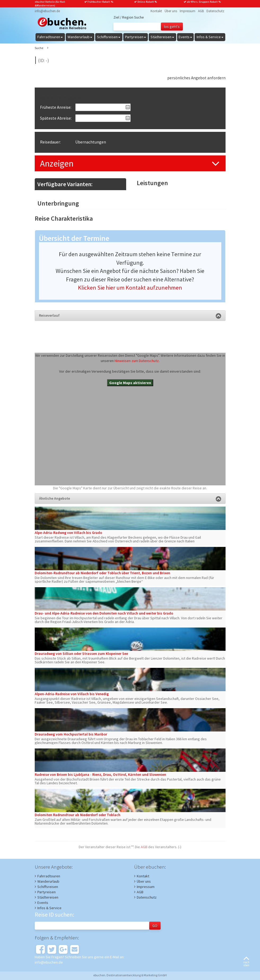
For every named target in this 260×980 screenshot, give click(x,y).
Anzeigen (57, 164)
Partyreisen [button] (136, 37)
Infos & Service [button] (210, 37)
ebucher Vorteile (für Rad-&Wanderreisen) (50, 4)
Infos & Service (49, 908)
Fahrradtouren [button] (50, 37)
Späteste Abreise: (56, 118)
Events (43, 903)
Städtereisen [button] (162, 37)
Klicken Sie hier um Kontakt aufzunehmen (130, 288)
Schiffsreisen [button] (109, 37)
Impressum (188, 11)
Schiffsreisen (48, 887)
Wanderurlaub (48, 881)
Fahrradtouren (49, 876)
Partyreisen (47, 892)
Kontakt (156, 11)
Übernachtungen (91, 142)
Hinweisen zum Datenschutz (137, 361)
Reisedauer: (50, 142)
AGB (201, 11)
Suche (39, 48)
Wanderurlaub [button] (80, 37)
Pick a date (128, 107)
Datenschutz (215, 11)
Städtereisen (48, 897)
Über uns (171, 11)
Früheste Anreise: (56, 107)
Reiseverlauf (130, 315)
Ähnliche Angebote (130, 498)
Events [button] (185, 37)
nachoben (246, 962)
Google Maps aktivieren (130, 383)
